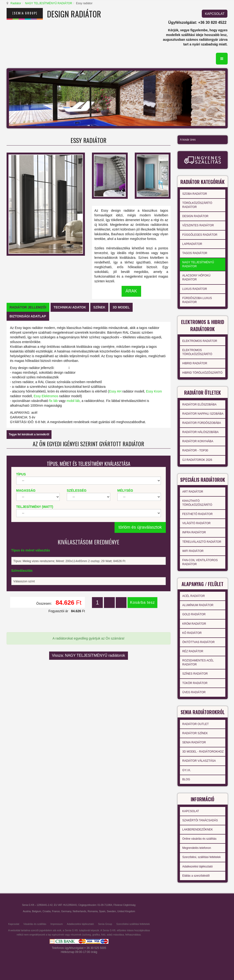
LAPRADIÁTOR (192, 244)
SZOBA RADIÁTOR (195, 194)
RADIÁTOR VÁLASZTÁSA (199, 761)
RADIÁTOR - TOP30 (195, 450)
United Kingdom (126, 911)
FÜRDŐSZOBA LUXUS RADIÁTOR (197, 300)
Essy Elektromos (46, 396)
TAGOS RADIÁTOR (195, 253)
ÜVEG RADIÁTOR (194, 692)
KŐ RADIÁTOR (192, 633)
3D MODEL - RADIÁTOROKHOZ (203, 752)
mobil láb (73, 401)
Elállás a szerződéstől (196, 876)
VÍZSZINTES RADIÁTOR (198, 225)
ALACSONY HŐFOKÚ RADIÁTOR (196, 277)
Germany (66, 911)
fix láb (54, 401)
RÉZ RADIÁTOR (193, 651)
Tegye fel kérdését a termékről (29, 434)
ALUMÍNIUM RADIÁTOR (198, 605)
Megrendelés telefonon (197, 848)
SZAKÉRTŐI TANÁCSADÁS (200, 820)
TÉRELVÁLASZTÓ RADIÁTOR (202, 542)
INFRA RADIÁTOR (194, 532)
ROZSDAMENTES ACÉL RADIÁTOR (198, 662)
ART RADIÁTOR (193, 492)
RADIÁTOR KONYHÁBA (198, 441)
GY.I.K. (187, 770)
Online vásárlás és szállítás (199, 839)
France (56, 911)
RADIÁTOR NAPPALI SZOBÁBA (203, 414)
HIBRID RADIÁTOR (195, 363)
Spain (102, 911)
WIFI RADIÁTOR (193, 551)
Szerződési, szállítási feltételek (201, 857)
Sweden (111, 911)
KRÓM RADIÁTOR (194, 624)
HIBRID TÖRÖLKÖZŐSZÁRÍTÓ (202, 373)
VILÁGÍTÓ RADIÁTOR (196, 523)
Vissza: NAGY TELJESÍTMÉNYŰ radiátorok (89, 655)
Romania (93, 911)
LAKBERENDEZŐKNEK (198, 830)
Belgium (37, 911)
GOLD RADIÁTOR (194, 614)
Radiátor (16, 3)
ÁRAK (131, 291)
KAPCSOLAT (215, 14)
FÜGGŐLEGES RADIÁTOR (200, 235)
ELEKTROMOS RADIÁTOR (200, 341)
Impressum (57, 924)
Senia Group (105, 924)
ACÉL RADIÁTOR (194, 596)
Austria (27, 911)
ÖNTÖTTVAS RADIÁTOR (198, 642)
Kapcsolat (14, 924)
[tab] (28, 307)
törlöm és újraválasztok (140, 527)
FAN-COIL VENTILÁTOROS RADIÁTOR (200, 562)
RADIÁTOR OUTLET (195, 724)
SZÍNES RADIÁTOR (195, 674)
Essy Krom (154, 391)
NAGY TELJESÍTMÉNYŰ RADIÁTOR (49, 3)
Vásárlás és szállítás (35, 924)
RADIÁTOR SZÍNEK (195, 733)
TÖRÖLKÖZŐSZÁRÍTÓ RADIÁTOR (197, 205)
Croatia (47, 911)
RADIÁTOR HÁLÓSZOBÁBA (200, 432)
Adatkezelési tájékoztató (197, 867)
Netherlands (79, 911)
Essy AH (115, 391)
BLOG (186, 779)
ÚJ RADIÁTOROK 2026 (197, 460)
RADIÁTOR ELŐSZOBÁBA (199, 405)
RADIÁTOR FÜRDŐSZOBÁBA (202, 423)
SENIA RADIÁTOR (194, 742)
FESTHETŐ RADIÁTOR (197, 514)
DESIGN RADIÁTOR (195, 216)
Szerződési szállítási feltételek (133, 924)
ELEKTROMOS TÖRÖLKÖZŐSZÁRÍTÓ (197, 352)
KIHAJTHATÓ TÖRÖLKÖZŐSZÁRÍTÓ (197, 503)
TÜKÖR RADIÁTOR (195, 683)
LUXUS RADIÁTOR (195, 289)
